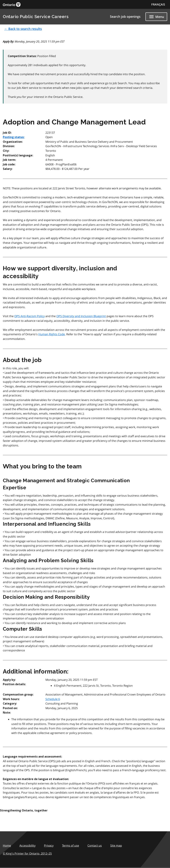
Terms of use (71, 845)
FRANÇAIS (158, 4)
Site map (116, 845)
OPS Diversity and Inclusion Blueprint (81, 316)
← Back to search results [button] (23, 29)
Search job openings (125, 16)
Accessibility (27, 845)
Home (7, 845)
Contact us (95, 845)
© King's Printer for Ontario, (27, 853)
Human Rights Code (52, 334)
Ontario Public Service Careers (36, 17)
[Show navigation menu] (156, 17)
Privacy (49, 845)
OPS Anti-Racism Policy (30, 316)
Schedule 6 (53, 699)
